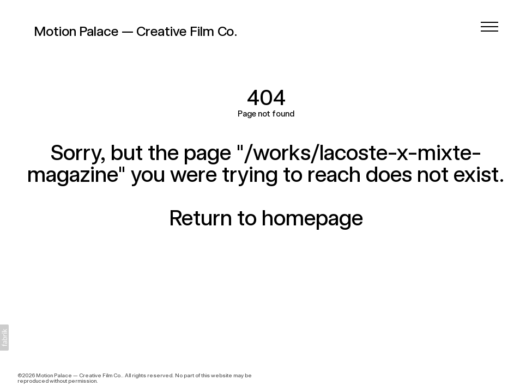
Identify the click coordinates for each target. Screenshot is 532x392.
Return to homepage (266, 218)
